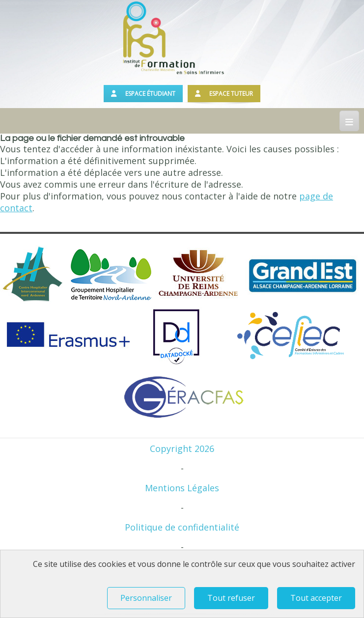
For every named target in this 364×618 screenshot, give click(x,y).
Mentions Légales (182, 488)
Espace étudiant (143, 94)
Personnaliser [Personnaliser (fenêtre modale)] (146, 598)
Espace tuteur (224, 94)
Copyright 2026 (182, 449)
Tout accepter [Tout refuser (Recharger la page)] (316, 598)
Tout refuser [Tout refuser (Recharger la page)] (231, 598)
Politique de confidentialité (182, 527)
